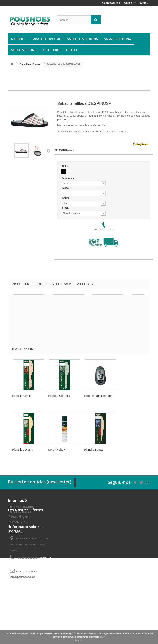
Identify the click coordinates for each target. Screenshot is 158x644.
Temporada (69, 178)
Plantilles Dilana (23, 450)
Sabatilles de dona (82, 39)
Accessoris (51, 50)
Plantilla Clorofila (59, 396)
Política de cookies (19, 512)
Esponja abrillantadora (99, 396)
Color (65, 166)
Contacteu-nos (111, 3)
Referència (61, 150)
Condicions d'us (18, 522)
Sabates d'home (24, 50)
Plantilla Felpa (93, 450)
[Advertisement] (80, 80)
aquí (102, 637)
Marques (18, 39)
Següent (48, 151)
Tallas (66, 188)
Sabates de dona (118, 39)
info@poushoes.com (23, 618)
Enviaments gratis (19, 517)
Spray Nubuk (57, 450)
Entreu (144, 3)
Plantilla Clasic (22, 396)
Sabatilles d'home (46, 39)
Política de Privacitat (20, 507)
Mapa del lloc (16, 532)
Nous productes (18, 546)
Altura (66, 198)
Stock (66, 208)
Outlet (72, 50)
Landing (13, 551)
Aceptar (79, 640)
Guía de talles (16, 527)
